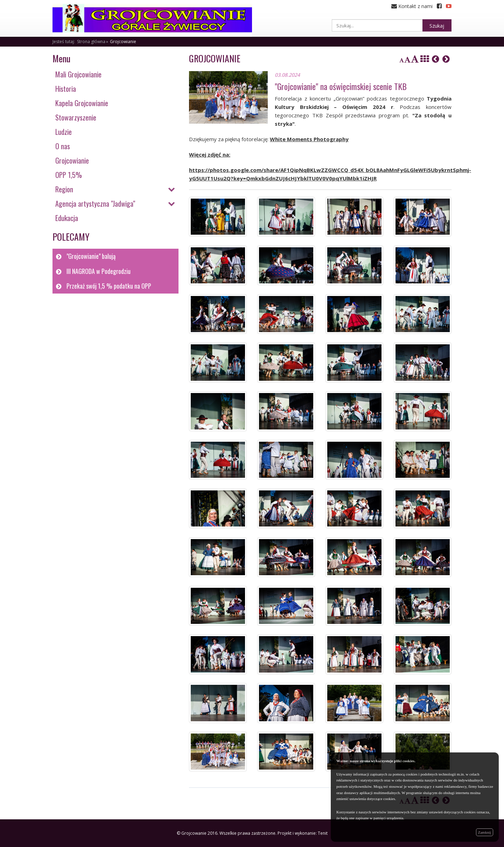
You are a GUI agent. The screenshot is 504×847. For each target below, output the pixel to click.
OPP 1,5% (69, 175)
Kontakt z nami (412, 6)
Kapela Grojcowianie (82, 103)
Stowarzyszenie (76, 117)
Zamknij (485, 832)
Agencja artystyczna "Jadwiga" (95, 204)
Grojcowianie (123, 42)
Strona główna (91, 42)
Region (64, 189)
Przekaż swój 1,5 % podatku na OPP (109, 286)
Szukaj (437, 26)
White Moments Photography (309, 139)
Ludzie (64, 132)
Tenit (323, 833)
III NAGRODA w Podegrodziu (99, 271)
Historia (66, 89)
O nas (63, 146)
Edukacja (67, 218)
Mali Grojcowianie (78, 74)
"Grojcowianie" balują (91, 256)
